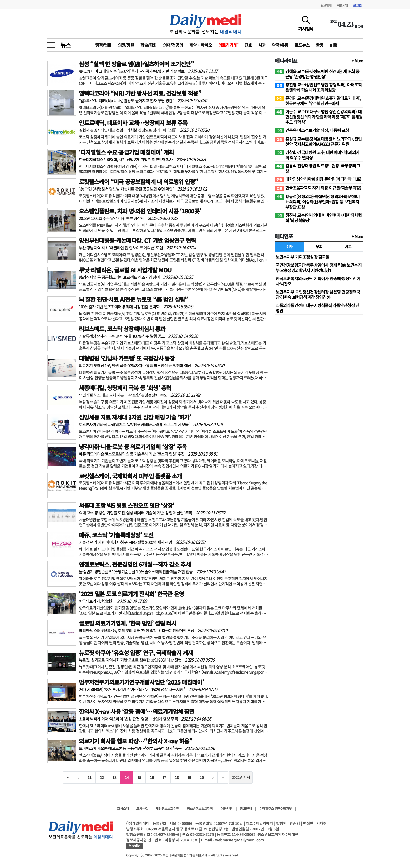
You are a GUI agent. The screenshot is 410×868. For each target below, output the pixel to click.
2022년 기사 (241, 777)
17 (164, 777)
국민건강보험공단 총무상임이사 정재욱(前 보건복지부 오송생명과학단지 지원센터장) (319, 268)
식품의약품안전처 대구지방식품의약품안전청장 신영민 (318, 308)
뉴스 (66, 45)
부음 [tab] (319, 247)
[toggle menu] (51, 44)
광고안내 (326, 5)
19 (189, 777)
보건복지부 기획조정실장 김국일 (303, 257)
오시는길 (142, 808)
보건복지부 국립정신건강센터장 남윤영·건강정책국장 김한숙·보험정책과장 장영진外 (318, 294)
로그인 (357, 5)
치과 (262, 45)
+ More (357, 61)
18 (177, 777)
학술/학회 (149, 45)
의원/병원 (126, 45)
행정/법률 (103, 45)
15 (139, 777)
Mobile (134, 846)
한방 (320, 45)
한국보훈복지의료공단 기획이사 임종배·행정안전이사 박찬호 (318, 281)
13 (114, 777)
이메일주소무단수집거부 (275, 808)
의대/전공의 (173, 45)
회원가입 (342, 5)
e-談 (333, 45)
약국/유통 (280, 45)
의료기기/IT (228, 45)
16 (152, 777)
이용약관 (227, 808)
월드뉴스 (302, 45)
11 (89, 777)
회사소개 (123, 808)
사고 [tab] (348, 247)
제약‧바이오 (201, 45)
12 (102, 777)
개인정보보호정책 (167, 808)
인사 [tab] (289, 247)
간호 (248, 45)
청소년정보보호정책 (200, 808)
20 (201, 777)
